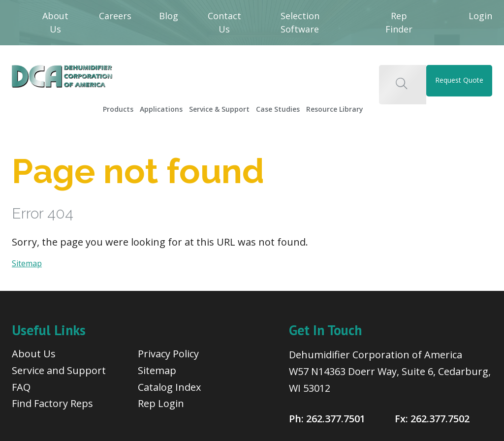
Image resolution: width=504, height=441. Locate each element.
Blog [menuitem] (169, 16)
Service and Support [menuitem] (59, 370)
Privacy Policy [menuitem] (168, 354)
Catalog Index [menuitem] (169, 387)
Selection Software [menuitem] (300, 22)
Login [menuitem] (480, 16)
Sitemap (27, 263)
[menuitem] (118, 106)
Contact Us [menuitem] (224, 22)
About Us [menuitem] (55, 22)
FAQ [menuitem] (21, 387)
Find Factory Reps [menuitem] (52, 403)
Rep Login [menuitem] (161, 403)
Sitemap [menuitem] (157, 370)
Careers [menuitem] (115, 16)
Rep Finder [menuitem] (399, 22)
